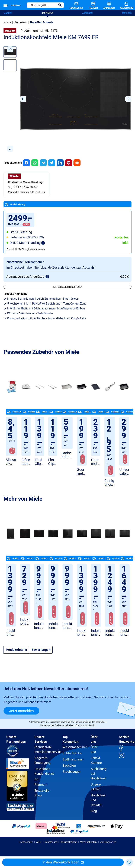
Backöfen (69, 765)
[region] (67, 99)
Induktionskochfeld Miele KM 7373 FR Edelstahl (53, 626)
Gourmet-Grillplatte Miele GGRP (96, 462)
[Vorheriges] (23, 99)
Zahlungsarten (108, 842)
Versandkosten (88, 842)
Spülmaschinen (73, 759)
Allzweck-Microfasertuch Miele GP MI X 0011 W (11, 462)
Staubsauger (72, 772)
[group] (26, 163)
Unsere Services (41, 739)
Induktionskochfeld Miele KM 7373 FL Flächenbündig (39, 626)
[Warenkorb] (124, 5)
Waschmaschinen (75, 747)
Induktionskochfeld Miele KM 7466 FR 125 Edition (67, 626)
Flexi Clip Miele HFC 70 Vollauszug (39, 462)
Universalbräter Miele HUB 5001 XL (124, 472)
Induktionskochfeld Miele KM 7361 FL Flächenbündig (25, 622)
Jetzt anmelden (21, 711)
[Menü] (5, 5)
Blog (94, 811)
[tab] (16, 650)
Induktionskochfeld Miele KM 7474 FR (82, 633)
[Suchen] (60, 5)
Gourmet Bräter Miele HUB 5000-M (82, 472)
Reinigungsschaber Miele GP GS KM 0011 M (110, 483)
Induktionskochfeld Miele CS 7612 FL (10, 633)
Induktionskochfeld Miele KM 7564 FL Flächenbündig (96, 633)
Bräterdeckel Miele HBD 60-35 (26, 462)
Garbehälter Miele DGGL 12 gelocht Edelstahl (67, 455)
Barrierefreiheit (69, 842)
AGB (39, 842)
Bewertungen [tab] (41, 650)
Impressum (51, 842)
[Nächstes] (128, 99)
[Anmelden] (106, 5)
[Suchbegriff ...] (41, 5)
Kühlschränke (72, 753)
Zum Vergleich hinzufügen (68, 287)
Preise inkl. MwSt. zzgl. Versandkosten (26, 249)
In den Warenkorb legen (63, 862)
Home (7, 22)
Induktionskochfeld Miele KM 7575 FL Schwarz (124, 633)
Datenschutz (26, 842)
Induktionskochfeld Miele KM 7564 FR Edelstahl (110, 633)
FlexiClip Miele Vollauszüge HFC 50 (52, 462)
